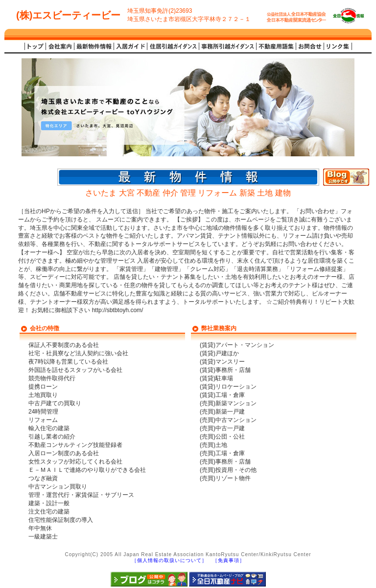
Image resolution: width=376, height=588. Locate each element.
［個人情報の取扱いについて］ (169, 560)
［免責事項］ (229, 560)
